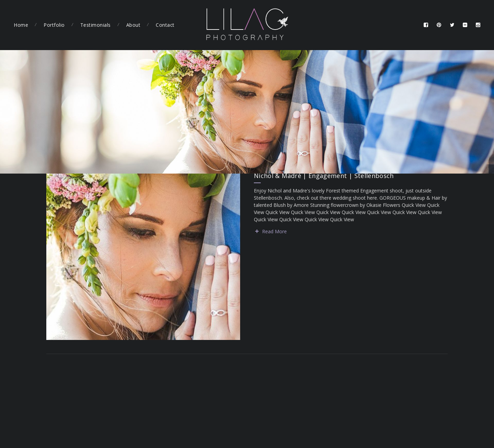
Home (21, 25)
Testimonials (96, 25)
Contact (165, 25)
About (133, 25)
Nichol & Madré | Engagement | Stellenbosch (324, 176)
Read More (274, 231)
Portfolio (54, 25)
